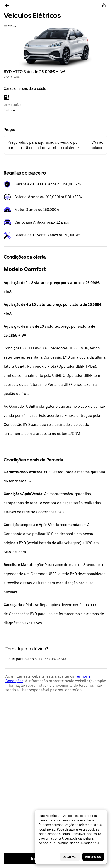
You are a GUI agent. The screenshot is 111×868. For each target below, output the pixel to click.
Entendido (93, 857)
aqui (96, 843)
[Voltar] (7, 5)
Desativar (70, 857)
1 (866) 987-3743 (52, 659)
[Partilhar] (104, 5)
